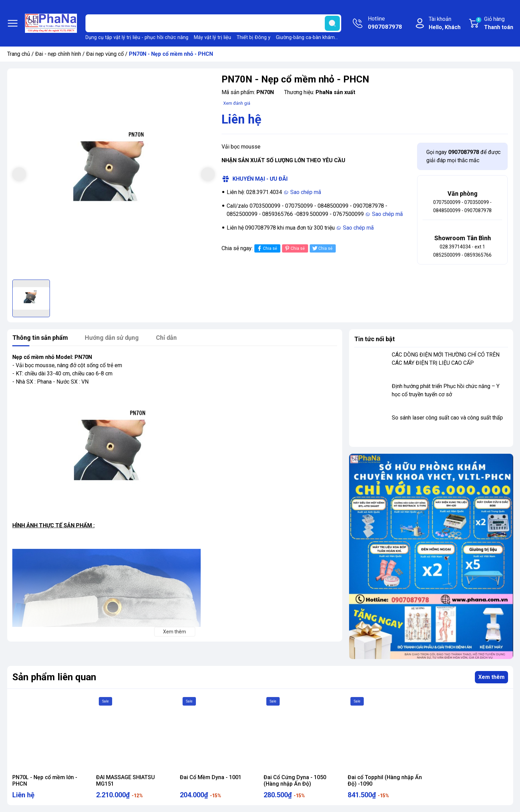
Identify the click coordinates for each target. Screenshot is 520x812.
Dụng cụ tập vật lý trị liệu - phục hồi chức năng (137, 37)
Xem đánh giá (237, 103)
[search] (332, 23)
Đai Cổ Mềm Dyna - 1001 (211, 777)
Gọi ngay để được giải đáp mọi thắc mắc (463, 156)
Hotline (385, 23)
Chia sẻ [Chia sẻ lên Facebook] (266, 248)
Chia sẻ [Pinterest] (294, 248)
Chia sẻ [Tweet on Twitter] (322, 248)
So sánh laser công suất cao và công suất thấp (447, 418)
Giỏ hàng (494, 24)
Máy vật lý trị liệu (212, 37)
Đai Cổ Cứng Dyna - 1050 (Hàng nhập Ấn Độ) (295, 781)
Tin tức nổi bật (375, 339)
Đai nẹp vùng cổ (105, 54)
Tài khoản (445, 24)
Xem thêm (491, 677)
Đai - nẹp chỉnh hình (58, 54)
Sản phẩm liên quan (54, 677)
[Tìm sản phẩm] (213, 23)
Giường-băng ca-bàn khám (305, 37)
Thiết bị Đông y (254, 37)
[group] (114, 175)
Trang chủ (19, 54)
